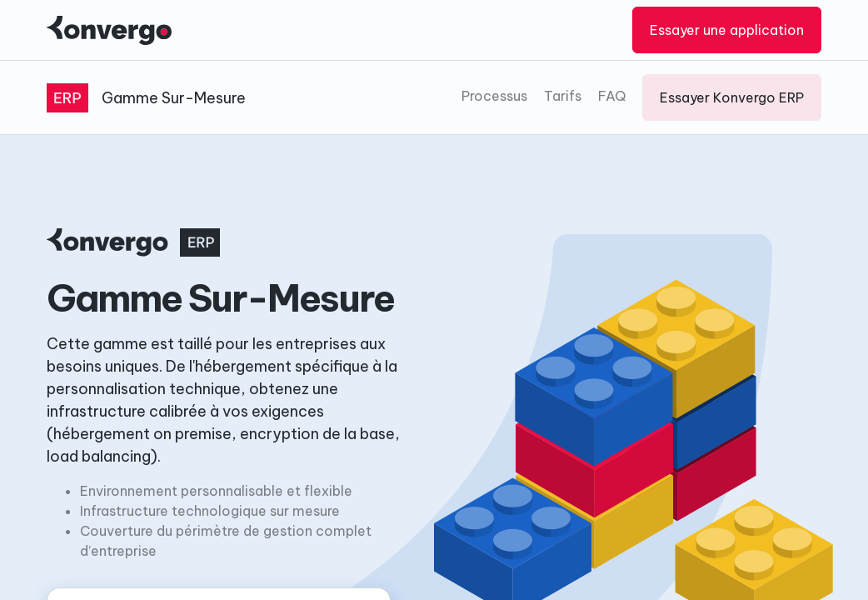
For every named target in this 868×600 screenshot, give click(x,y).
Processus (494, 96)
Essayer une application (727, 30)
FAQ (612, 96)
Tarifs (563, 96)
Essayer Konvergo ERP (732, 97)
